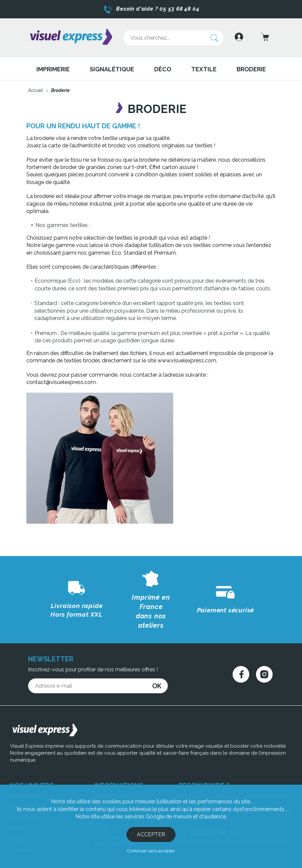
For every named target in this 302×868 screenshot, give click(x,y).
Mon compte (110, 773)
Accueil (36, 87)
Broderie (251, 65)
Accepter (151, 834)
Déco (163, 65)
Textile (204, 65)
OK (157, 663)
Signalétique (112, 65)
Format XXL (25, 773)
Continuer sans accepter (151, 851)
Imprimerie (53, 65)
